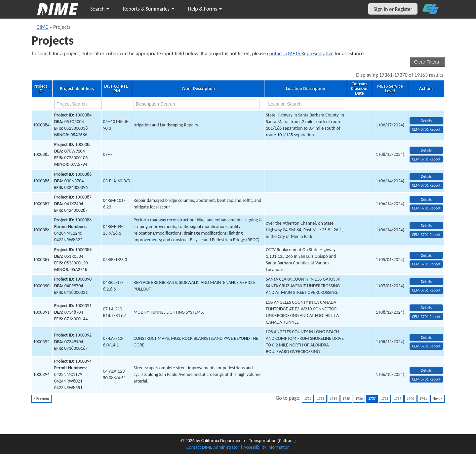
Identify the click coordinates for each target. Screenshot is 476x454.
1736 (359, 399)
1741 (423, 399)
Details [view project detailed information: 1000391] (426, 308)
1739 (398, 399)
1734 (334, 399)
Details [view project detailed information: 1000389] (426, 255)
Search (100, 9)
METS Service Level (390, 89)
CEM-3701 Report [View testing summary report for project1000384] (426, 129)
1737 (372, 399)
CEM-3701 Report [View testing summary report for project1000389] (426, 264)
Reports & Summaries (149, 9)
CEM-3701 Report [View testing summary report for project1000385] (426, 159)
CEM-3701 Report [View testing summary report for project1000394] (426, 379)
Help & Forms (205, 9)
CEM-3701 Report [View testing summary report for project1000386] (426, 185)
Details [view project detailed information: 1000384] (426, 121)
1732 (308, 399)
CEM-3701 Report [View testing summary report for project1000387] (426, 208)
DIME (42, 27)
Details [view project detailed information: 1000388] (426, 226)
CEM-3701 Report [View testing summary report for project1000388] (426, 235)
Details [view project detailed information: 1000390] (426, 282)
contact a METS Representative (300, 53)
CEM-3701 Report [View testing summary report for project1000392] (426, 346)
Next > (437, 399)
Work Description (198, 89)
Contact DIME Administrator (213, 447)
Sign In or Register (393, 9)
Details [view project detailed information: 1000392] (426, 338)
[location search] (305, 104)
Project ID (40, 89)
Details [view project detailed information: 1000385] (426, 150)
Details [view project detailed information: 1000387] (426, 200)
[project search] (78, 104)
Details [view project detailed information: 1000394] (426, 370)
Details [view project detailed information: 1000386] (426, 176)
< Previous (41, 399)
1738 (385, 399)
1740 (410, 399)
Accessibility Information (266, 447)
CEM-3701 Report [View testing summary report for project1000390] (426, 290)
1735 (346, 399)
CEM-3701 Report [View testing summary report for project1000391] (426, 317)
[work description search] (197, 104)
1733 (321, 399)
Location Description (306, 89)
